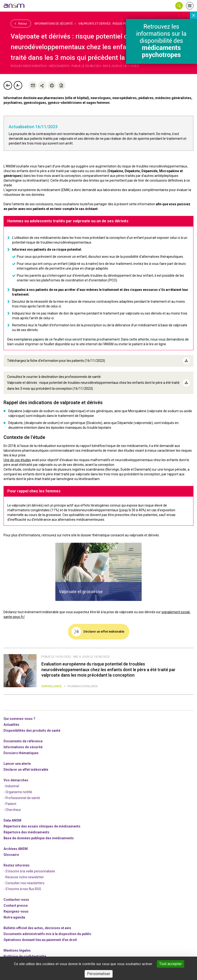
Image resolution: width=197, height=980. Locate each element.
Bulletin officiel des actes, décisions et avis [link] (37, 928)
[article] (99, 572)
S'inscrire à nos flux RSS (23, 889)
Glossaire (11, 855)
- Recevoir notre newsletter (24, 877)
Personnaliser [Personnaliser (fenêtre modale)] (99, 974)
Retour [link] (21, 23)
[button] (179, 6)
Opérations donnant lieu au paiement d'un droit (40, 940)
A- (18, 85)
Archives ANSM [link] (16, 849)
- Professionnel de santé (22, 798)
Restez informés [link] (17, 865)
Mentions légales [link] (17, 950)
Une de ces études (17, 460)
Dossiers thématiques (21, 753)
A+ (8, 85)
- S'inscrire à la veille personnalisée (29, 871)
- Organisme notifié (18, 792)
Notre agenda (14, 917)
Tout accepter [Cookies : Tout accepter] (171, 964)
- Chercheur (12, 810)
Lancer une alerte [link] (17, 764)
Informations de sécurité (54, 24)
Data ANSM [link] (12, 820)
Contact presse (16, 906)
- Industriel (11, 786)
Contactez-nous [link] (16, 900)
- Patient (10, 804)
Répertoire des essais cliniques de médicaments (42, 826)
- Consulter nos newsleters (24, 883)
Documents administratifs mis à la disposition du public (47, 934)
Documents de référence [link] (23, 741)
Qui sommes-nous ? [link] (19, 719)
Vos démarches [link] (16, 780)
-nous (16, 911)
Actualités (11, 725)
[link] (14, 6)
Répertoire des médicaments (26, 832)
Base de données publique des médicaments (39, 838)
